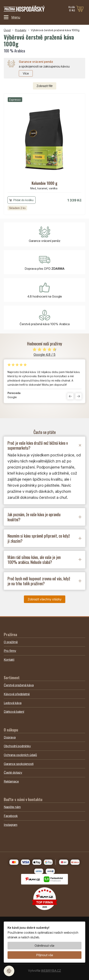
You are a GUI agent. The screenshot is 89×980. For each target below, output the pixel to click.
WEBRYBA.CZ (51, 971)
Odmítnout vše (44, 946)
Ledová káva (13, 703)
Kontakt (9, 660)
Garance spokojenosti (19, 764)
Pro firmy (10, 651)
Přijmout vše (45, 955)
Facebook (11, 816)
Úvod (7, 30)
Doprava (10, 737)
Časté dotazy (13, 772)
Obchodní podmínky (17, 746)
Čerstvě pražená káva (19, 685)
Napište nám (12, 807)
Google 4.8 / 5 (44, 355)
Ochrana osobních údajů (20, 755)
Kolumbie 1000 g (44, 183)
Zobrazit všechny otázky (45, 599)
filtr (45, 86)
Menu (12, 17)
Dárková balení (14, 712)
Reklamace (11, 781)
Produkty (21, 30)
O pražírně (11, 642)
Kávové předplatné (17, 694)
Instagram (11, 825)
